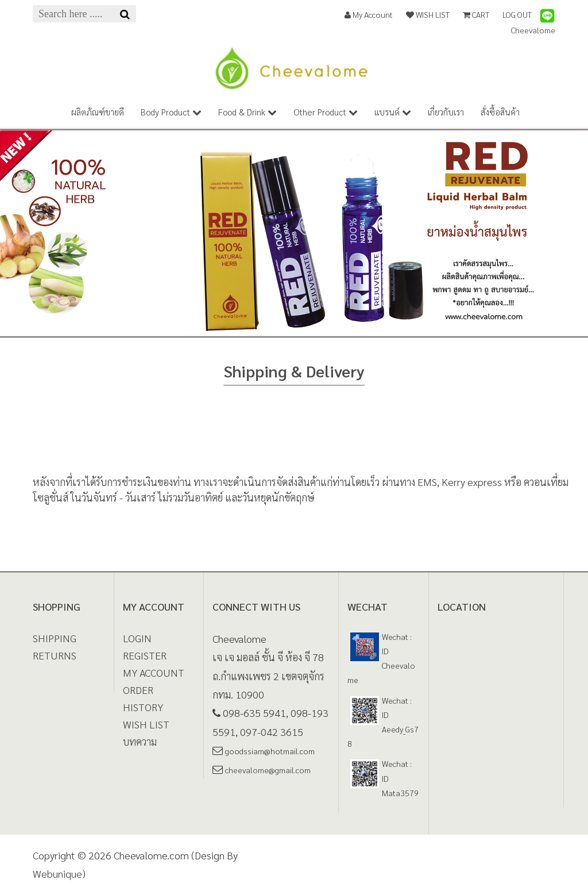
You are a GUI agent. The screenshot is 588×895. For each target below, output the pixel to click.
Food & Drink (247, 112)
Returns (55, 655)
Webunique (57, 873)
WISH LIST (428, 14)
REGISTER (145, 655)
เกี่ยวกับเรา (446, 112)
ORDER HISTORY (143, 698)
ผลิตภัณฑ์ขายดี (98, 112)
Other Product (326, 112)
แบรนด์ (393, 112)
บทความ (140, 741)
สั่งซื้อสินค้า (500, 112)
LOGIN (137, 638)
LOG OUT (517, 14)
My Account (369, 14)
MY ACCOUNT (154, 672)
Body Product (171, 112)
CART (476, 14)
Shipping (55, 638)
